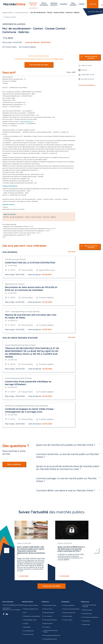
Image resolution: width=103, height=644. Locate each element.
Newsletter (26, 627)
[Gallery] (51, 550)
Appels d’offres (7, 13)
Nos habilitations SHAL (49, 639)
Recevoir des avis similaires (91, 57)
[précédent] (7, 550)
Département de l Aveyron (14, 24)
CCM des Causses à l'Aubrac (15, 259)
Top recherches (28, 634)
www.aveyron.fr (27, 111)
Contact (82, 4)
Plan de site (85, 624)
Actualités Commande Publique (88, 606)
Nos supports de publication (51, 635)
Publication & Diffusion (49, 620)
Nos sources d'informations (70, 609)
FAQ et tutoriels (87, 610)
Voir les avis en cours (39, 65)
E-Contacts (46, 627)
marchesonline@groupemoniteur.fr (13, 605)
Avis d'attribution (28, 631)
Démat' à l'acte (47, 623)
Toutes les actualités (52, 586)
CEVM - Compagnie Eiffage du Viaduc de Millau (22, 312)
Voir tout (72, 252)
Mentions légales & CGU (30, 609)
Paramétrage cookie (29, 620)
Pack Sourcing (47, 609)
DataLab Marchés (48, 613)
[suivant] (96, 550)
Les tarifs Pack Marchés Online (50, 631)
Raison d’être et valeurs (30, 605)
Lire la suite (23, 576)
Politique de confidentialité (31, 616)
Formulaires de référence (90, 617)
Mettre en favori (87, 65)
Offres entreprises (44, 4)
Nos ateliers (86, 621)
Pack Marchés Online (49, 605)
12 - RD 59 (9, 38)
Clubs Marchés (86, 614)
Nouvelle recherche (22, 13)
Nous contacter (14, 464)
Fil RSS (25, 623)
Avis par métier (67, 620)
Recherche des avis (68, 613)
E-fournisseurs (47, 616)
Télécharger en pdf (88, 74)
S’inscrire (93, 4)
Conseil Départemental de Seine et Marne (20, 345)
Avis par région (67, 616)
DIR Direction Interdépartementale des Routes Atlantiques (27, 406)
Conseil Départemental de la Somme (18, 378)
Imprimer (84, 70)
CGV (24, 613)
